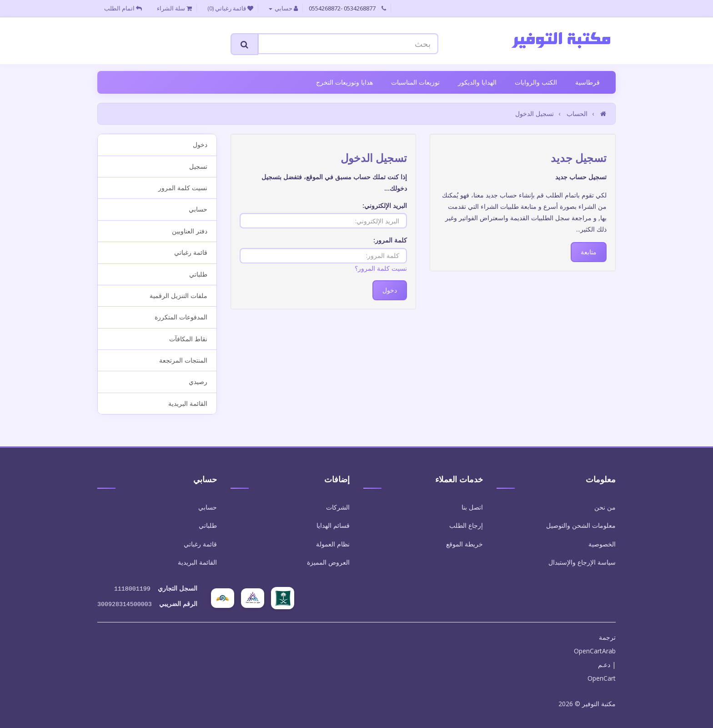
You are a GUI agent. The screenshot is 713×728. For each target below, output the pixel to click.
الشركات (338, 507)
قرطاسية (587, 82)
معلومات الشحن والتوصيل (581, 525)
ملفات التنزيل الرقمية (178, 296)
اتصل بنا (472, 507)
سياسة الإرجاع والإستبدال (582, 562)
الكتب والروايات (536, 82)
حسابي (198, 209)
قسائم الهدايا (333, 525)
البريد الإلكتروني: (385, 205)
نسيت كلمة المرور (183, 188)
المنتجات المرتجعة (183, 360)
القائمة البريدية (188, 403)
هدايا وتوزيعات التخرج (344, 82)
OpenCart (602, 676)
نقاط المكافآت (188, 339)
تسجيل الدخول (535, 114)
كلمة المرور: (390, 240)
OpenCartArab (595, 649)
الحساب (577, 114)
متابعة (589, 252)
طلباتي (198, 274)
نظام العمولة (333, 544)
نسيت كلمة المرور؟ (381, 268)
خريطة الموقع (464, 544)
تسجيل (198, 166)
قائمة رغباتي (191, 252)
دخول (200, 144)
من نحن (605, 507)
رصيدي (198, 382)
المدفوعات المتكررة (181, 317)
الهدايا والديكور (477, 82)
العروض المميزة (328, 562)
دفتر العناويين (190, 231)
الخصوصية (602, 544)
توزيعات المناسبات (415, 82)
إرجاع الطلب (466, 525)
